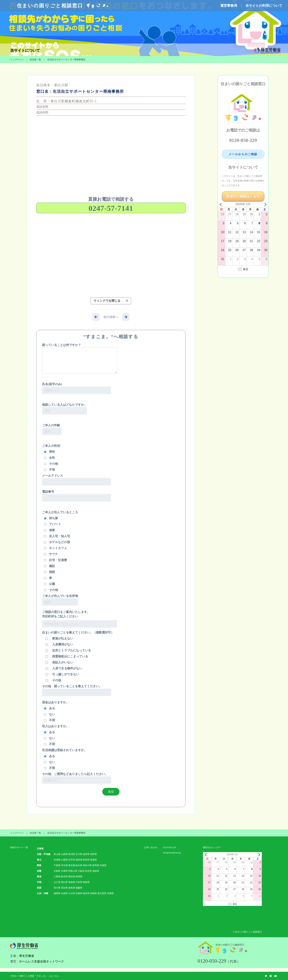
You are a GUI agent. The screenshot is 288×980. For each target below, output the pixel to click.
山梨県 (64, 854)
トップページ (17, 60)
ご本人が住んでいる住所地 (60, 600)
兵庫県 (64, 871)
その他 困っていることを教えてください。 (77, 690)
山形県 (64, 860)
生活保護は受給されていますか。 (65, 750)
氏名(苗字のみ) (77, 388)
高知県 (64, 888)
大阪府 (81, 871)
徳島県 (72, 888)
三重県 (57, 877)
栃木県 (79, 865)
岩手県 (72, 860)
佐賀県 (64, 893)
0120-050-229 (243, 140)
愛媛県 (79, 888)
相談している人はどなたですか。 (65, 409)
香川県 (57, 888)
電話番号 (77, 496)
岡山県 (64, 882)
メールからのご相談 (243, 154)
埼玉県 (64, 865)
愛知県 (72, 877)
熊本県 (86, 893)
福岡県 (57, 893)
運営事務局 (229, 6)
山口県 (57, 882)
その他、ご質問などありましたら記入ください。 (77, 778)
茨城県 (103, 865)
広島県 (79, 882)
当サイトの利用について (264, 6)
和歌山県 (73, 871)
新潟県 (72, 854)
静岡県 (79, 877)
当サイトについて (25, 50)
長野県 (94, 854)
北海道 (40, 849)
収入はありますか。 (56, 726)
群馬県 (96, 865)
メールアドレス (77, 480)
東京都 (72, 865)
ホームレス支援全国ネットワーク (42, 961)
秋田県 (86, 860)
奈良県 (88, 871)
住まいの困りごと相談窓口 (63, 6)
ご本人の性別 (51, 446)
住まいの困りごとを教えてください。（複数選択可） (78, 632)
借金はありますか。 (56, 702)
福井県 (86, 854)
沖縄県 (110, 893)
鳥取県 (86, 882)
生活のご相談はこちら (243, 196)
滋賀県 (96, 871)
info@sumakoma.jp (172, 853)
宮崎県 (79, 893)
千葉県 (57, 865)
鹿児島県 (102, 893)
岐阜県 (64, 877)
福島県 (79, 860)
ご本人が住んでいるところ (60, 512)
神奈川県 (87, 865)
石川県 (79, 854)
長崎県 (94, 893)
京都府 (57, 871)
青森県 (94, 860)
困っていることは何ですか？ (79, 358)
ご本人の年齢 (52, 429)
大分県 (72, 893)
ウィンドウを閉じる (111, 301)
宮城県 (57, 860)
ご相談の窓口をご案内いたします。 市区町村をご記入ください (66, 614)
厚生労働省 (27, 956)
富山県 (57, 854)
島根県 (72, 882)
